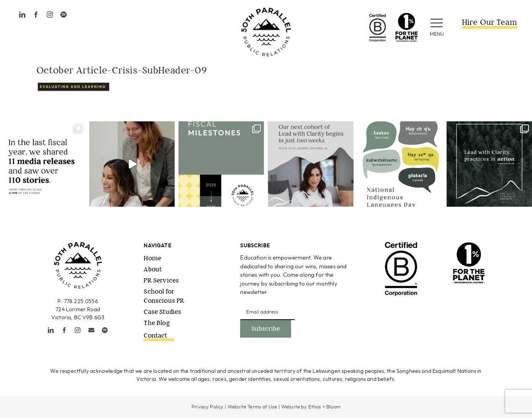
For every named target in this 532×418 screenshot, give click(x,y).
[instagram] (50, 15)
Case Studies (162, 312)
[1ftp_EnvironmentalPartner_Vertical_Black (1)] (469, 245)
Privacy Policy (207, 407)
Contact (155, 336)
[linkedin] (22, 15)
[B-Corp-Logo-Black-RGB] (401, 245)
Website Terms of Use (252, 407)
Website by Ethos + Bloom (311, 407)
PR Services (161, 280)
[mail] (91, 330)
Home (152, 258)
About (153, 269)
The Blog (157, 323)
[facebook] (36, 15)
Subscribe (266, 329)
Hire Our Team (489, 22)
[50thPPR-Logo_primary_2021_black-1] (266, 11)
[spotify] (64, 15)
